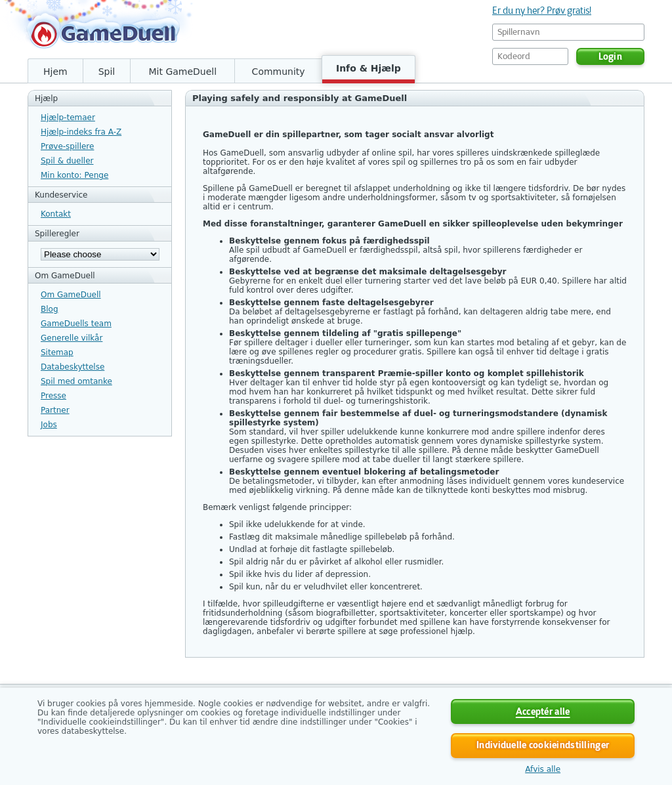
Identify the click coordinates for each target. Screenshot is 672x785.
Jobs (49, 425)
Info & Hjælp (368, 68)
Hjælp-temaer (68, 117)
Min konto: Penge (74, 175)
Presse (53, 396)
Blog (50, 309)
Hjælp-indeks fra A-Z (81, 132)
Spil (107, 72)
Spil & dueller (67, 161)
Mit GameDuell (182, 72)
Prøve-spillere (67, 146)
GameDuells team (76, 324)
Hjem (55, 72)
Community (279, 72)
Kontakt (56, 214)
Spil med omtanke (76, 381)
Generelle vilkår (72, 338)
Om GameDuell (71, 295)
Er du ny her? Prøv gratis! (542, 11)
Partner (55, 410)
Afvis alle (543, 769)
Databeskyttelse (73, 367)
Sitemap (57, 352)
